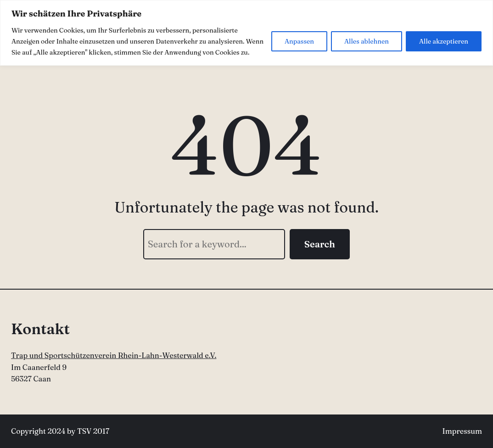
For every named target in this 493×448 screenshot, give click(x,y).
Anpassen (299, 41)
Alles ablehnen (367, 41)
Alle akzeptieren (444, 41)
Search (320, 244)
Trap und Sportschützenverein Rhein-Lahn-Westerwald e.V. (114, 355)
